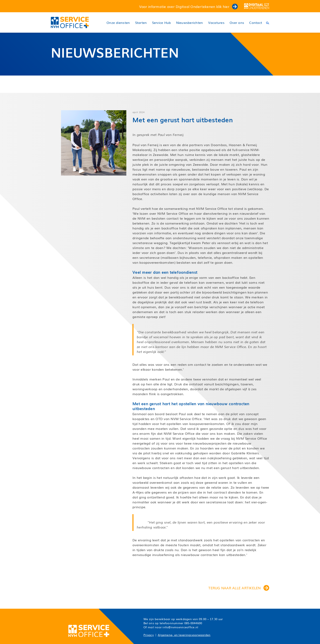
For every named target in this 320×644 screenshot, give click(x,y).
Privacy (149, 635)
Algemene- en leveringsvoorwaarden (184, 635)
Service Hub (162, 23)
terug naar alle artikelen (239, 588)
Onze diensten (118, 23)
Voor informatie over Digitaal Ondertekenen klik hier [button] (188, 6)
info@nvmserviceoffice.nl (180, 627)
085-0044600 (193, 623)
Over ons (237, 23)
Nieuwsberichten (190, 23)
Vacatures (216, 23)
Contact (256, 23)
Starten (141, 23)
